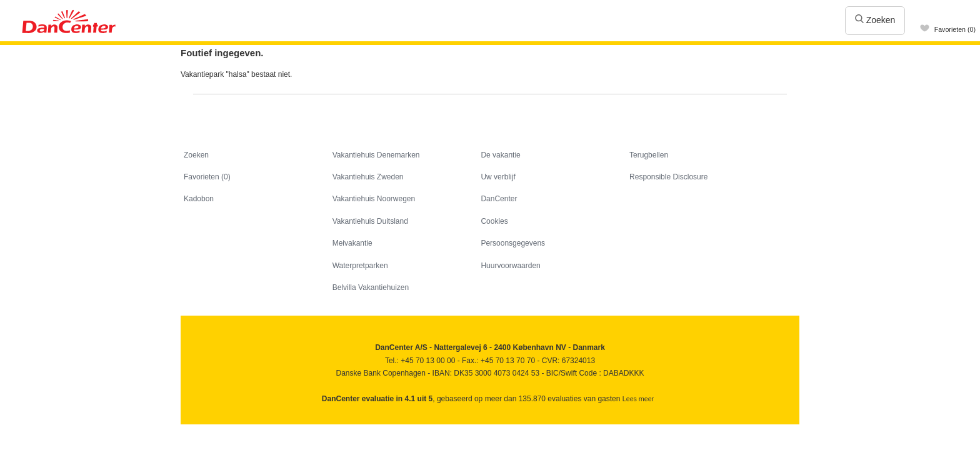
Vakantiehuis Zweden (368, 177)
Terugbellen (649, 155)
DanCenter (499, 199)
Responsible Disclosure (668, 177)
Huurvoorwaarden (510, 266)
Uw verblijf (498, 177)
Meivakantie (352, 243)
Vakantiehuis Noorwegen (374, 199)
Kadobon (199, 199)
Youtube (218, 428)
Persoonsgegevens (513, 243)
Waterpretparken (360, 266)
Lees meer (638, 399)
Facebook (191, 428)
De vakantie (500, 155)
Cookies (494, 221)
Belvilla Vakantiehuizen (371, 287)
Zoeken (875, 20)
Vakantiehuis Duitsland (370, 221)
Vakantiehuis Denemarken (376, 155)
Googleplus (245, 428)
